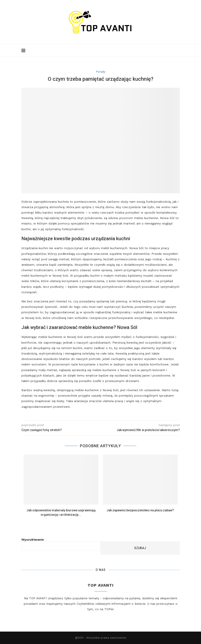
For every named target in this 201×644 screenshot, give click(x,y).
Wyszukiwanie (33, 540)
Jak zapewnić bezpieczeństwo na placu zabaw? (140, 510)
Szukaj (140, 548)
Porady (101, 72)
